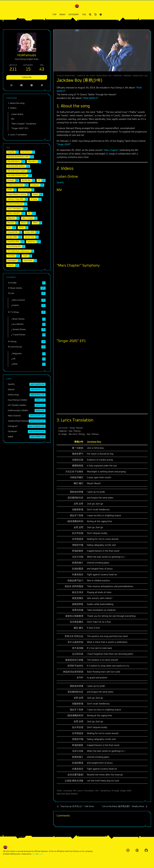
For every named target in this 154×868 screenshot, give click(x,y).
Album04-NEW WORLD (67, 794)
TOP (54, 15)
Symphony (118, 76)
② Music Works (64, 76)
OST (110, 76)
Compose (81, 76)
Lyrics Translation (98, 76)
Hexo (34, 854)
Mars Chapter (111, 150)
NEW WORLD (90, 98)
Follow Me (27, 77)
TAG (84, 15)
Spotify (60, 183)
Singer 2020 (138, 76)
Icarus (41, 854)
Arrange (127, 76)
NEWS (62, 15)
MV (87, 76)
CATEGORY (74, 15)
